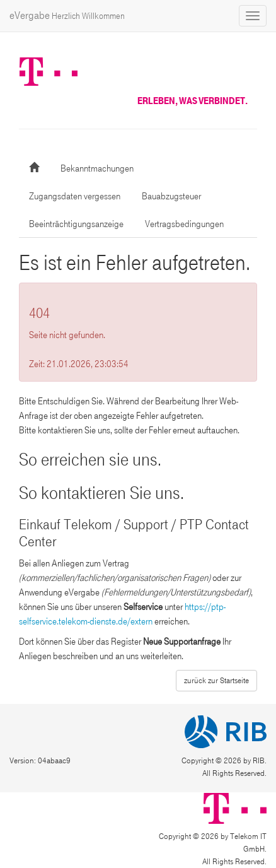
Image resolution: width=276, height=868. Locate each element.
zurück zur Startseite (216, 681)
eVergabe (67, 15)
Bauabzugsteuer (171, 196)
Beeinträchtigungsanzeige (76, 224)
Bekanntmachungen (97, 168)
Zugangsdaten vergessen (75, 196)
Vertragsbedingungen (184, 224)
